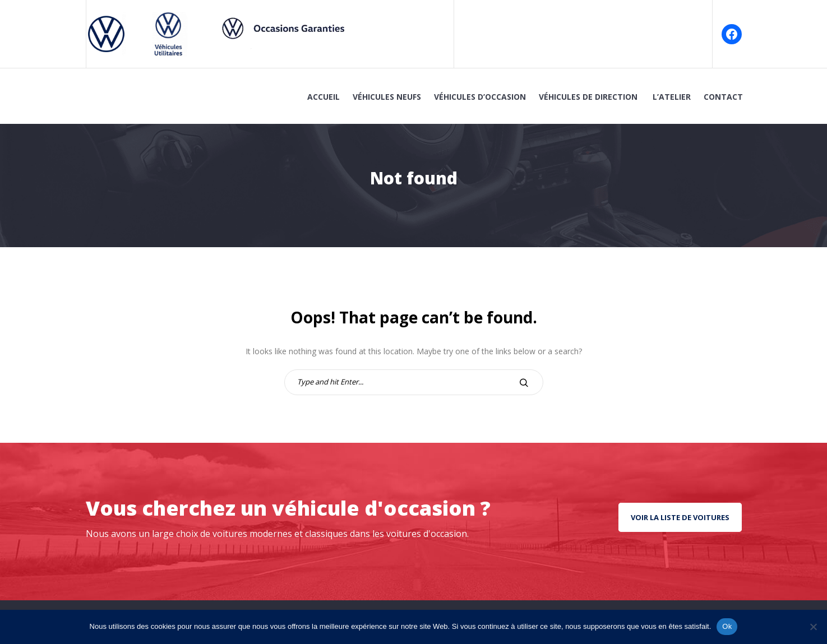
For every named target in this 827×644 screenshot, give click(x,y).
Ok (727, 626)
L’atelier (672, 97)
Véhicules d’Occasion (480, 97)
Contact (723, 97)
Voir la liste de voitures (680, 517)
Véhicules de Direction (589, 97)
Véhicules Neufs (387, 97)
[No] (813, 627)
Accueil (324, 97)
